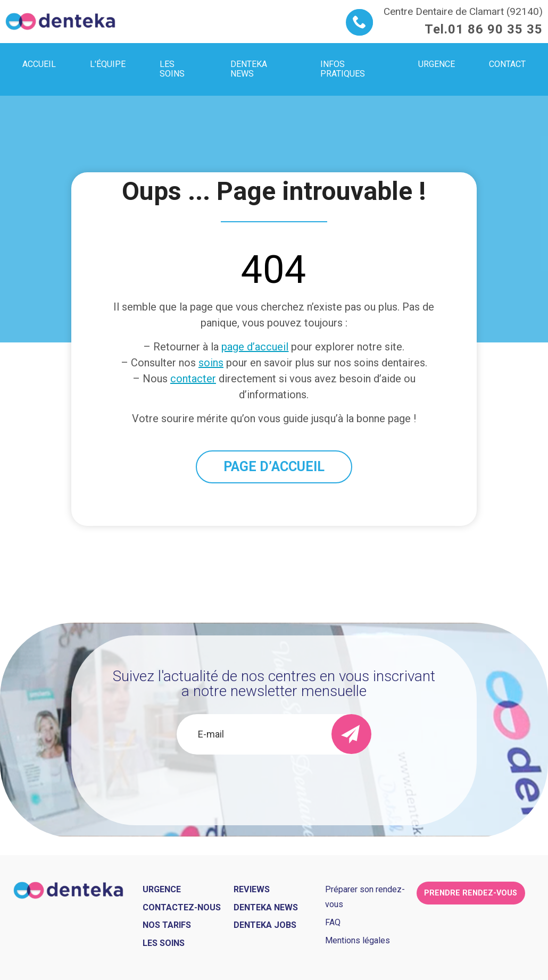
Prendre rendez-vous (471, 893)
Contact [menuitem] (507, 64)
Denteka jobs (265, 925)
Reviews (252, 889)
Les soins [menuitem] (172, 69)
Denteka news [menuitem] (249, 69)
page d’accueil (255, 347)
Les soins (164, 943)
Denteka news (266, 907)
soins (211, 363)
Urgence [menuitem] (437, 64)
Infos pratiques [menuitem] (343, 69)
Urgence (162, 889)
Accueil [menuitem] (39, 64)
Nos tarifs (167, 925)
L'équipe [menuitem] (108, 64)
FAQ (333, 922)
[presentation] (274, 783)
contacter (193, 379)
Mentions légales (358, 940)
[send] (351, 734)
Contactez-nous (182, 907)
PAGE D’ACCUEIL (274, 467)
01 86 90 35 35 (495, 29)
